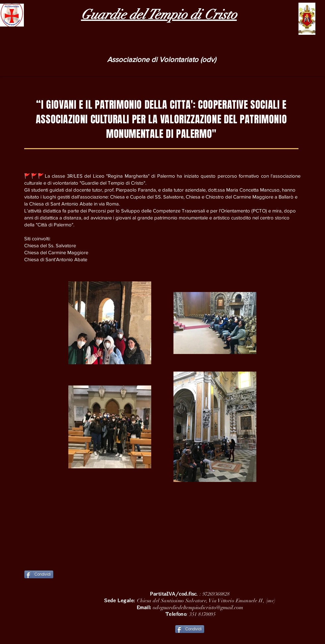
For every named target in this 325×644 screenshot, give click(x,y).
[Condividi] (39, 574)
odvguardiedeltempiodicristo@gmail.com (198, 608)
